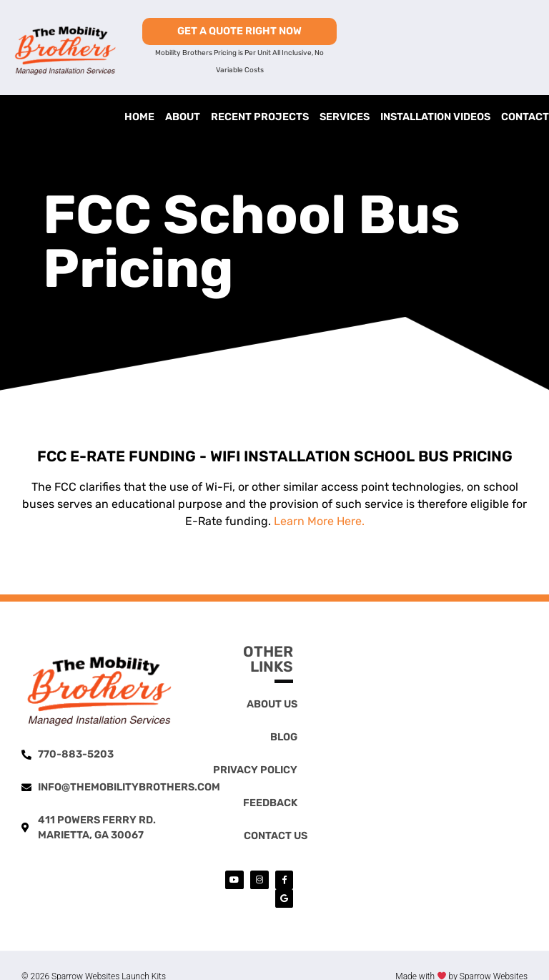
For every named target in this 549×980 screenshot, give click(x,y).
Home (139, 117)
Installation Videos (435, 117)
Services (345, 117)
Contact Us (276, 836)
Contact (525, 117)
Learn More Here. (319, 521)
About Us (272, 704)
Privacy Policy (255, 770)
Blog (284, 737)
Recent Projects (260, 117)
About (183, 117)
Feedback (270, 803)
